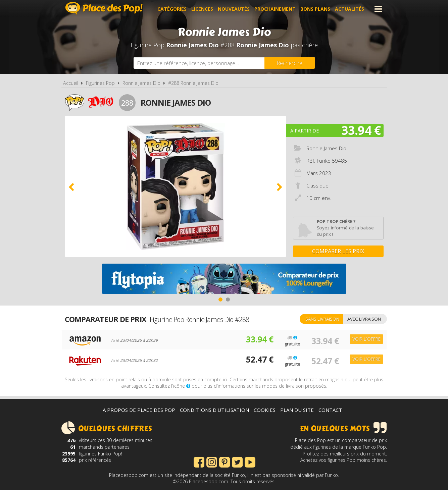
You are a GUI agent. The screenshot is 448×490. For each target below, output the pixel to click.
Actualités (350, 9)
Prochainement (275, 9)
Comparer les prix (338, 251)
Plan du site (297, 410)
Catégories (172, 9)
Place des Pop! (104, 8)
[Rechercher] (290, 63)
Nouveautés (234, 9)
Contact (330, 410)
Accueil (71, 83)
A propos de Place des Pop (139, 410)
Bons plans (316, 9)
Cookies (265, 410)
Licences (203, 9)
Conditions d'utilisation (214, 410)
